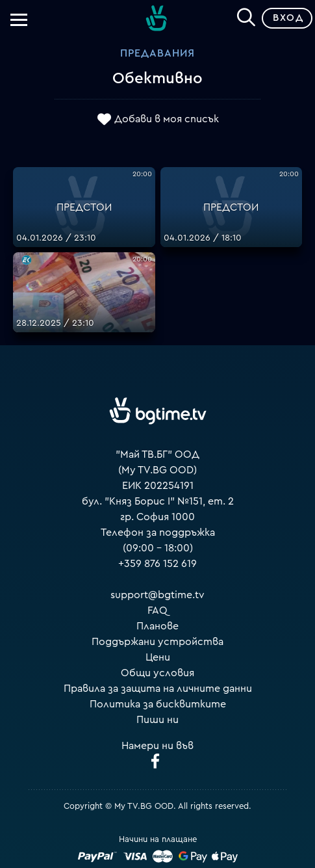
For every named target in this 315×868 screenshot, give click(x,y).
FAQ (157, 611)
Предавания (157, 53)
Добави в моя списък (167, 119)
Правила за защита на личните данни (158, 689)
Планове (157, 626)
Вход (288, 18)
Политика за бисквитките (158, 704)
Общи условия (157, 673)
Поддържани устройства (157, 642)
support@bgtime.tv (157, 595)
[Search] (246, 16)
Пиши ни (157, 720)
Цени (158, 657)
